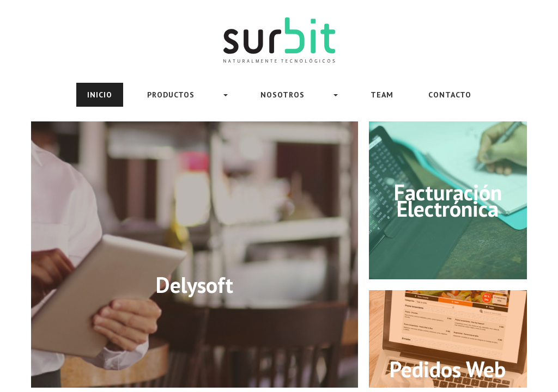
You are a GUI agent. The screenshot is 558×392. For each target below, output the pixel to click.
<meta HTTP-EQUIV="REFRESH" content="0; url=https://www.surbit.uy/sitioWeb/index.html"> (279, 196)
